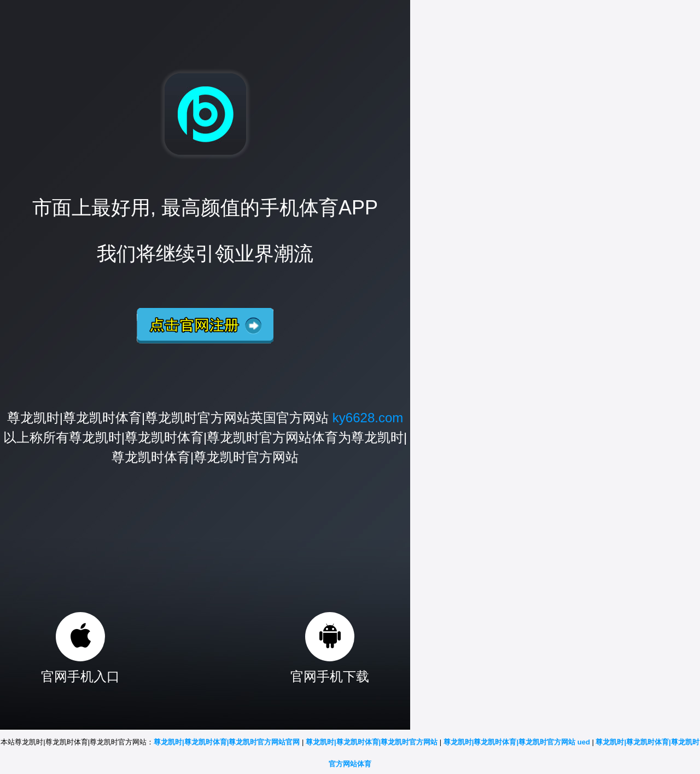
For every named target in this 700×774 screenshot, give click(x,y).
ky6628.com (368, 418)
